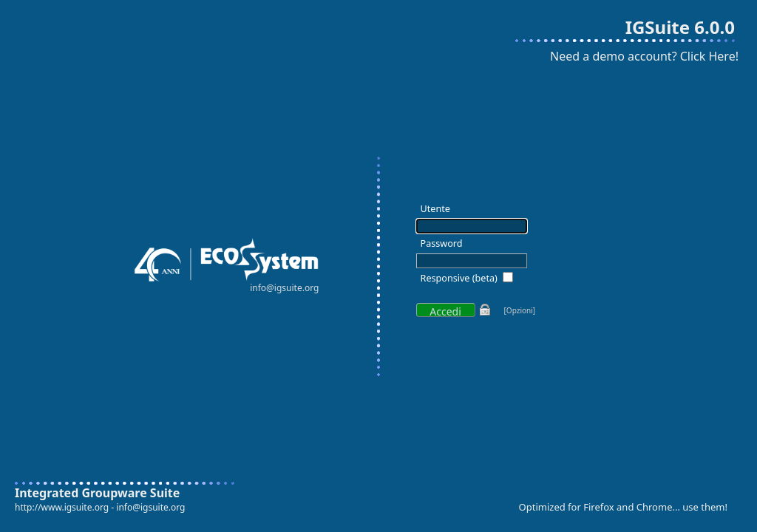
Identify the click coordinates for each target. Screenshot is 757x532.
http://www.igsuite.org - (65, 507)
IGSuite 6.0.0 (680, 27)
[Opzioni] (520, 310)
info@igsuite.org (150, 507)
